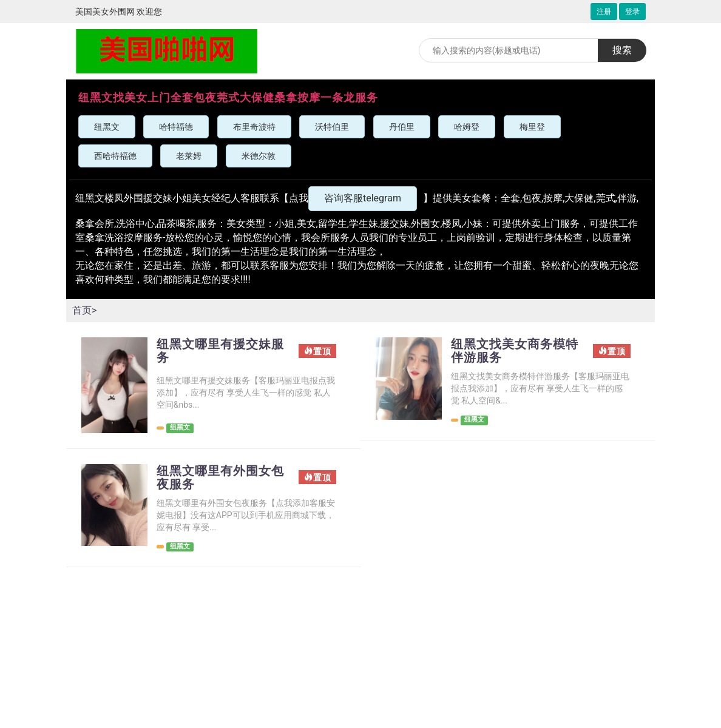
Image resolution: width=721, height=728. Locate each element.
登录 (632, 12)
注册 (604, 12)
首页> (84, 310)
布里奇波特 (254, 127)
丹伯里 (402, 127)
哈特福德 (176, 127)
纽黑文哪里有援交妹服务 (220, 351)
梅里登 (532, 127)
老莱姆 (189, 156)
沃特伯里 (332, 127)
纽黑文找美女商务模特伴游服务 (515, 351)
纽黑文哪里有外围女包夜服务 (220, 477)
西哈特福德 (115, 156)
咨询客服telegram (363, 198)
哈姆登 (467, 127)
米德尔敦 (259, 156)
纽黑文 (107, 127)
